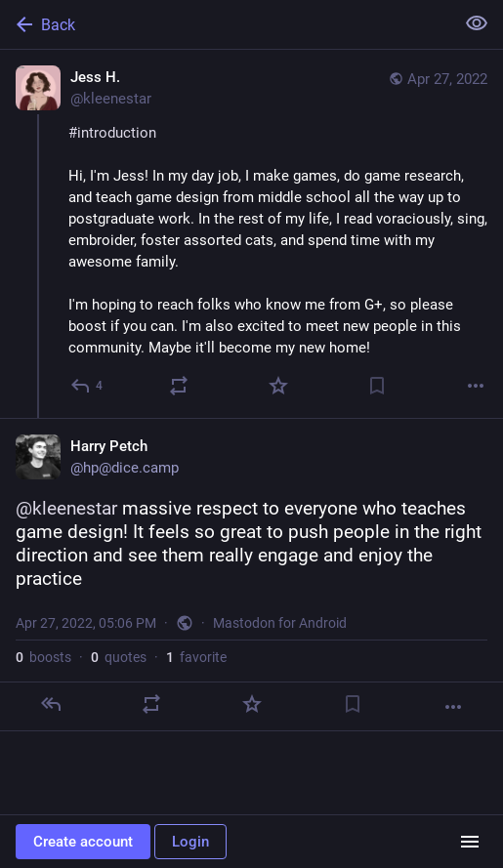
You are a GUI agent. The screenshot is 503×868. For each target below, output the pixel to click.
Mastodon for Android (280, 623)
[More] (476, 386)
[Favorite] (278, 386)
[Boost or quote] (179, 386)
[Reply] (87, 386)
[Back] (225, 24)
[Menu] (470, 842)
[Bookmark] (377, 386)
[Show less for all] (477, 23)
